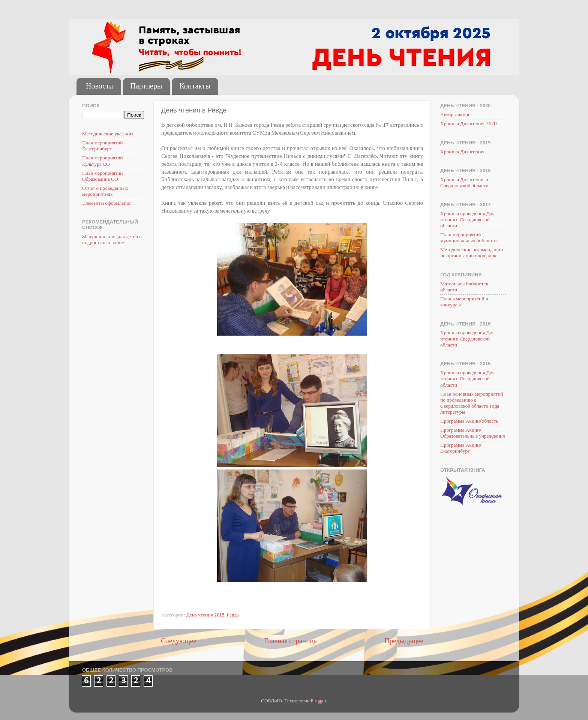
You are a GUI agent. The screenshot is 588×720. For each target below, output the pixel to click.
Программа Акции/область (469, 421)
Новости (100, 87)
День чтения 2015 (205, 615)
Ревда (233, 615)
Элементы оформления (107, 203)
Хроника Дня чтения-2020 (468, 124)
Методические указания (108, 134)
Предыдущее (404, 641)
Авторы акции (455, 115)
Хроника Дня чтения (462, 152)
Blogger (319, 701)
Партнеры (146, 87)
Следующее (179, 641)
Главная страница (290, 641)
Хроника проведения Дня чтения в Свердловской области (467, 220)
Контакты (195, 87)
